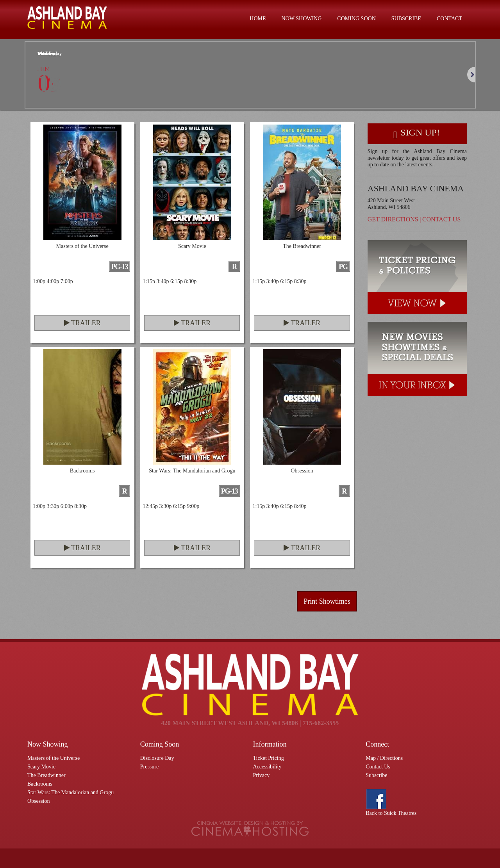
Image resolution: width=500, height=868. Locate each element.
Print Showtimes (327, 601)
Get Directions (393, 219)
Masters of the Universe (54, 758)
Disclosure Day (157, 758)
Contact (449, 19)
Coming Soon (356, 19)
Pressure (149, 767)
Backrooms (40, 784)
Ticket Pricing (269, 758)
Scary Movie (41, 767)
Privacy (262, 775)
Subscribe (406, 19)
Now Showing (302, 19)
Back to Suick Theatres (391, 813)
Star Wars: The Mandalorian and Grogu (71, 792)
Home (258, 19)
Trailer (82, 323)
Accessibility (267, 767)
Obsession (39, 801)
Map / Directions (384, 758)
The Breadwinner (46, 775)
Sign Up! (417, 134)
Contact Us (441, 219)
